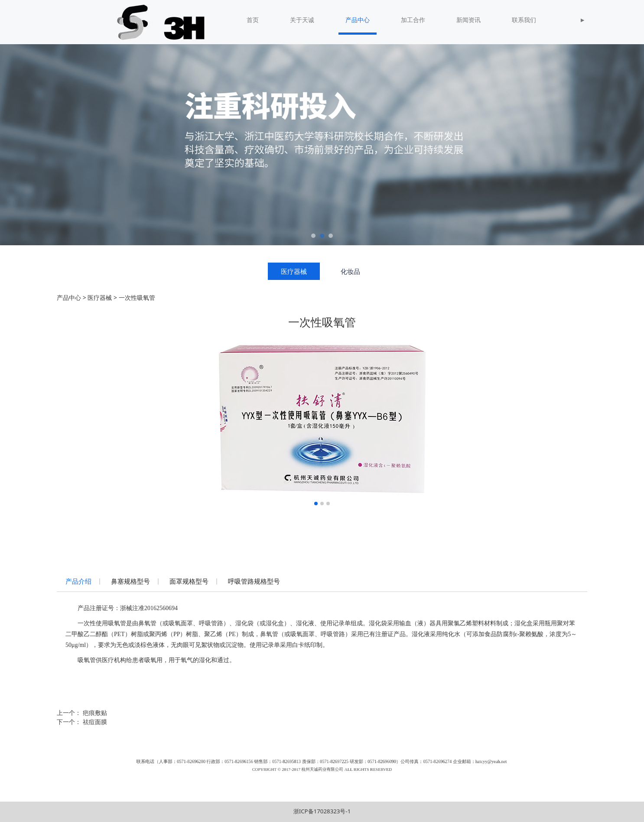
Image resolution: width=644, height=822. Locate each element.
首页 (253, 20)
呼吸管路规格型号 (254, 581)
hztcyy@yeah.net (398, 766)
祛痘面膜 (95, 722)
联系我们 (524, 20)
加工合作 (413, 20)
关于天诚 (302, 20)
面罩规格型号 (189, 581)
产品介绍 (78, 581)
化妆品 (350, 271)
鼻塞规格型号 (130, 581)
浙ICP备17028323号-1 (322, 811)
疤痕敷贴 (95, 713)
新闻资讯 (468, 20)
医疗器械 (294, 271)
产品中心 (358, 20)
